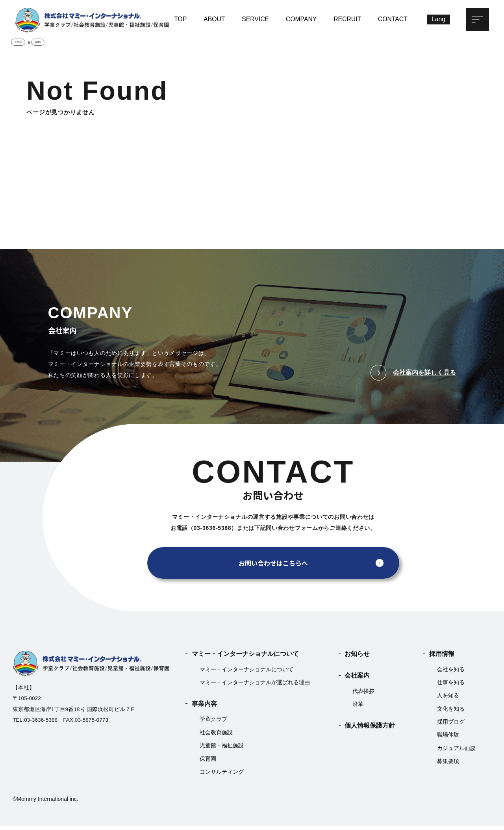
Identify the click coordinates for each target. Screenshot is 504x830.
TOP (180, 19)
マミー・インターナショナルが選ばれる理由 (255, 686)
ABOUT (214, 19)
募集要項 (448, 765)
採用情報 (442, 658)
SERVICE (255, 19)
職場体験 (448, 739)
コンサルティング (222, 775)
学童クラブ (213, 723)
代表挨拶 (363, 695)
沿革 (358, 708)
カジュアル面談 (456, 752)
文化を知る (451, 712)
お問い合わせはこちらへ (273, 567)
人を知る (448, 699)
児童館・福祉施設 (222, 749)
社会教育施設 (216, 736)
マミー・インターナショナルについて (245, 658)
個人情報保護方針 (370, 729)
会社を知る (451, 673)
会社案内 (357, 679)
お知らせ (357, 658)
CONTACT (393, 19)
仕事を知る (451, 686)
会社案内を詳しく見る (413, 377)
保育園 (208, 762)
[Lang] (438, 19)
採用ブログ (451, 725)
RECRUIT (347, 19)
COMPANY (301, 19)
